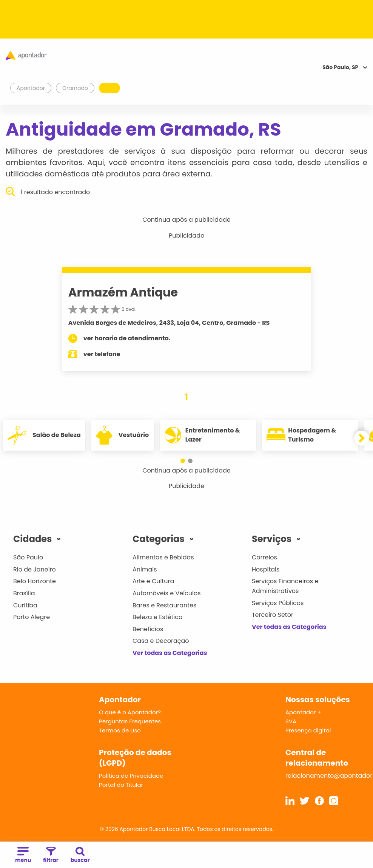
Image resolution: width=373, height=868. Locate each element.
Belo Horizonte (35, 581)
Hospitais (266, 569)
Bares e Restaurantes (164, 605)
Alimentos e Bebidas (163, 557)
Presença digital (308, 730)
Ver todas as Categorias (170, 653)
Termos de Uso (120, 730)
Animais (145, 569)
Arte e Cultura (153, 581)
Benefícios (148, 629)
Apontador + (303, 712)
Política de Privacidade (131, 776)
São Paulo (28, 557)
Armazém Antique (123, 292)
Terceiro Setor (273, 615)
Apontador (31, 88)
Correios (264, 557)
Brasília (24, 593)
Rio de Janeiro (35, 569)
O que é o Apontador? (130, 712)
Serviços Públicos (278, 603)
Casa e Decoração (161, 641)
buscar (80, 855)
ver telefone (102, 354)
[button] (183, 461)
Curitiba (25, 605)
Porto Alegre (32, 617)
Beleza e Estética (158, 617)
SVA (291, 721)
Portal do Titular (121, 785)
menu (23, 855)
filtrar (51, 855)
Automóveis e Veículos (167, 593)
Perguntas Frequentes (130, 721)
